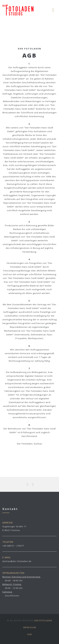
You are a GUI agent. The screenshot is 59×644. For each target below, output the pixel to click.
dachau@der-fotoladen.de (17, 561)
